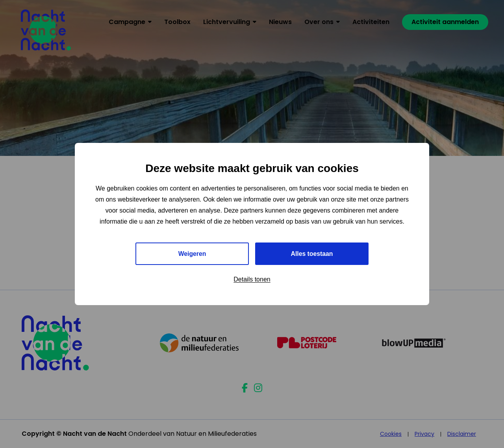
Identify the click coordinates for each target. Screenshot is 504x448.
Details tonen (252, 280)
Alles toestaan (312, 254)
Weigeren (192, 254)
